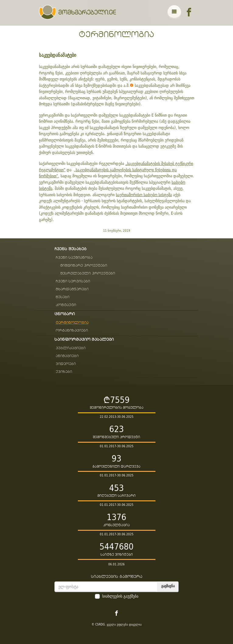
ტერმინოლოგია (117, 35)
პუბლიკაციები (71, 348)
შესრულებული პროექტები (88, 273)
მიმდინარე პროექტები (84, 266)
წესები (63, 297)
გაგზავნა (168, 586)
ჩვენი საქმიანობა (74, 258)
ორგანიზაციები (72, 331)
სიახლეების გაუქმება (120, 596)
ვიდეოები (66, 364)
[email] (106, 587)
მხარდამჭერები (72, 289)
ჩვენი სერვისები (73, 281)
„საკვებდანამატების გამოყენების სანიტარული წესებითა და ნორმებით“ (108, 173)
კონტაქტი (66, 305)
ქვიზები (64, 372)
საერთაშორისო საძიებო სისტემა (144, 195)
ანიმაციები (67, 356)
